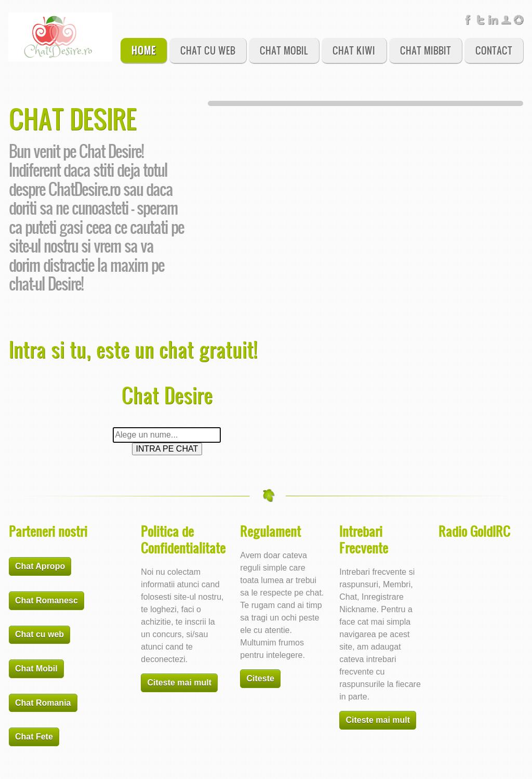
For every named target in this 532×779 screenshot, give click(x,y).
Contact (494, 50)
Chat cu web (39, 634)
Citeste (261, 678)
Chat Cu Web (208, 50)
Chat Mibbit (425, 50)
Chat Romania (43, 703)
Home (144, 50)
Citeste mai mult (180, 683)
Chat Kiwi (354, 50)
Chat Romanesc (46, 600)
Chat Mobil (284, 50)
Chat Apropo (40, 566)
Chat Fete (34, 737)
